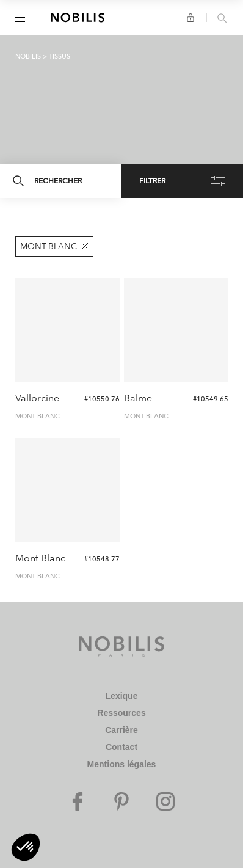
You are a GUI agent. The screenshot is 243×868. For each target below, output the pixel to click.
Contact (121, 747)
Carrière (121, 730)
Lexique (122, 696)
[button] (26, 847)
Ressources (121, 713)
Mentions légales (122, 764)
